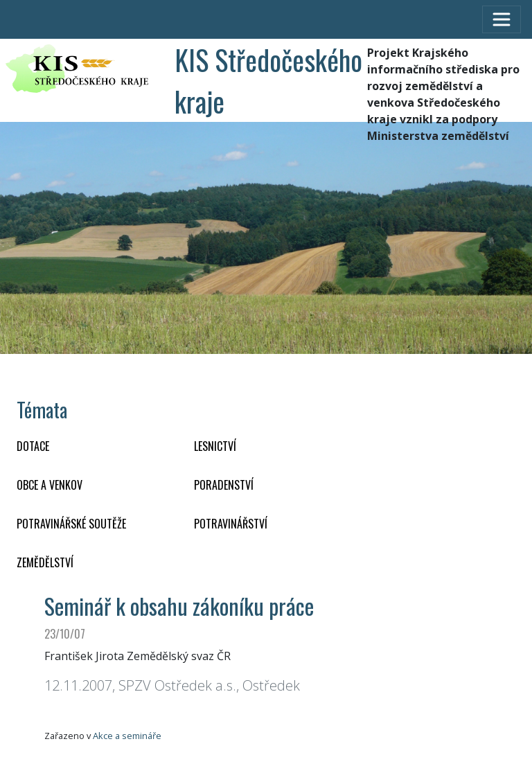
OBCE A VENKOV (50, 485)
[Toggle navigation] (502, 19)
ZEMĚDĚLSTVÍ (45, 562)
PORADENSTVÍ (224, 485)
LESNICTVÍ (215, 446)
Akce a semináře (127, 736)
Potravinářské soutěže (71, 524)
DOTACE (33, 446)
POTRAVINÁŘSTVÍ (231, 524)
